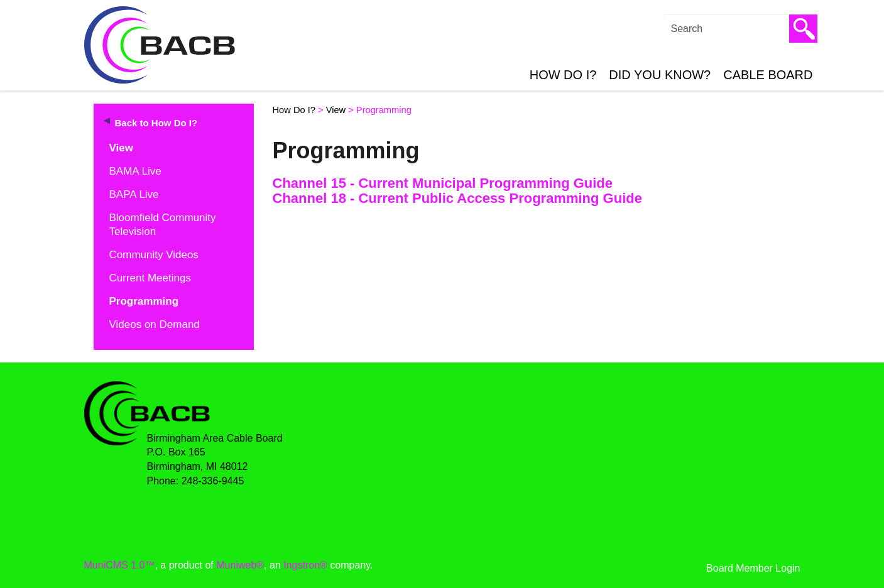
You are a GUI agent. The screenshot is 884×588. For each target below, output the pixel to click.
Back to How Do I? (156, 123)
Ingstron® (305, 565)
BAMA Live (135, 171)
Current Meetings (150, 278)
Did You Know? (660, 75)
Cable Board (768, 75)
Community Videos (154, 255)
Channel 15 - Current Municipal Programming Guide (443, 183)
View (121, 148)
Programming (144, 301)
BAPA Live (134, 194)
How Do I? (563, 75)
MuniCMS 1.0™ (120, 565)
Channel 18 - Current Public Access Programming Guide (457, 198)
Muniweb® (240, 565)
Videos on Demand (155, 324)
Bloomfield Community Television (163, 225)
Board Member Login (753, 568)
